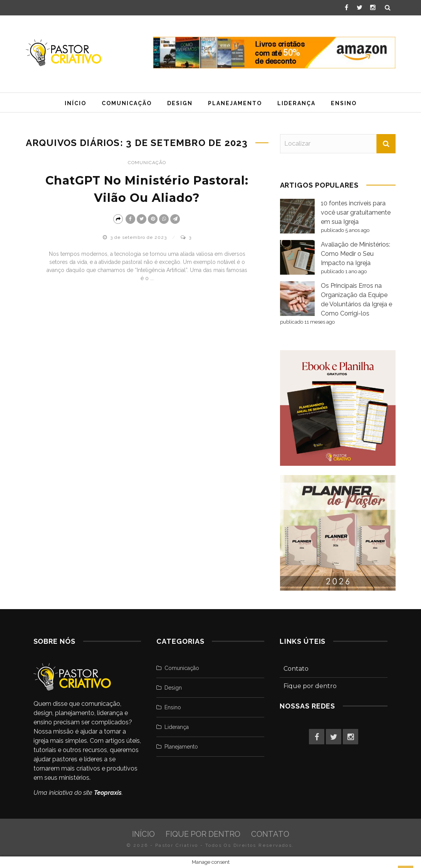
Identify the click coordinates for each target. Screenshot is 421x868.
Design (180, 103)
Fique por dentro (310, 686)
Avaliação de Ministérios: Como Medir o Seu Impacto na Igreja (356, 254)
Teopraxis (108, 793)
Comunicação (127, 103)
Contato (296, 669)
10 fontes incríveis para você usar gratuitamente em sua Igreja (356, 212)
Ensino (344, 103)
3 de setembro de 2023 (139, 237)
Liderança (296, 103)
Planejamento (235, 103)
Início (75, 103)
